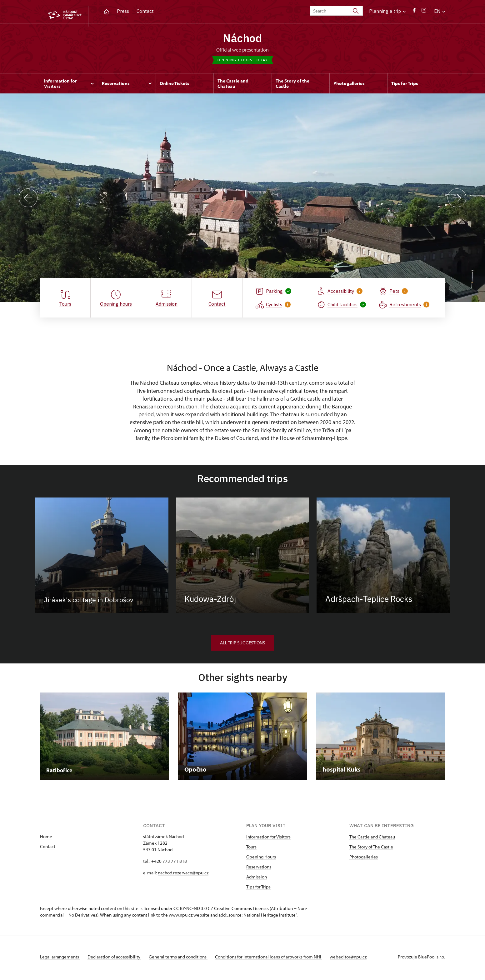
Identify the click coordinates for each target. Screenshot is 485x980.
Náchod (243, 39)
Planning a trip (387, 11)
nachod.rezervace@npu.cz (183, 875)
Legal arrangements (60, 959)
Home (46, 839)
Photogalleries (364, 859)
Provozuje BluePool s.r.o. (421, 959)
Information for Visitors (268, 839)
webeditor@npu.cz (358, 959)
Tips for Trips (258, 889)
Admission (257, 879)
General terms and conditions (183, 959)
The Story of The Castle (371, 849)
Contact (145, 11)
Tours (251, 849)
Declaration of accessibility (117, 959)
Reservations (259, 869)
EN (440, 11)
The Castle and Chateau (372, 839)
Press (123, 11)
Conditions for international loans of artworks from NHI (276, 959)
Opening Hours (261, 859)
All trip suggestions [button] (242, 645)
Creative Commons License (241, 911)
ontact (49, 849)
